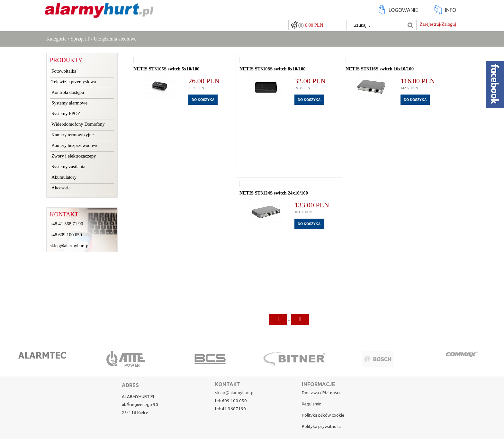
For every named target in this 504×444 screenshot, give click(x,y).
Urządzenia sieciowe (115, 39)
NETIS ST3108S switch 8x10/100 (273, 69)
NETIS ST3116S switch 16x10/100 (380, 69)
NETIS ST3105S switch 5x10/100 (166, 69)
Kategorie (56, 39)
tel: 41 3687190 (230, 409)
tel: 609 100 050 (231, 401)
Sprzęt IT (80, 39)
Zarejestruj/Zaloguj (438, 24)
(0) (311, 25)
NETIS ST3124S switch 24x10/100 (274, 193)
